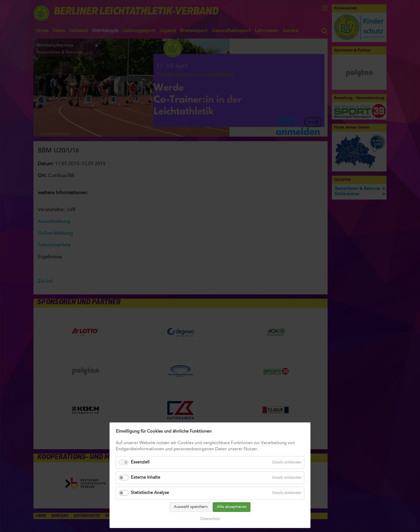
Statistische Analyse (150, 493)
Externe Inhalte (145, 478)
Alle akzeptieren (232, 507)
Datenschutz (210, 519)
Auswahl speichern (191, 507)
